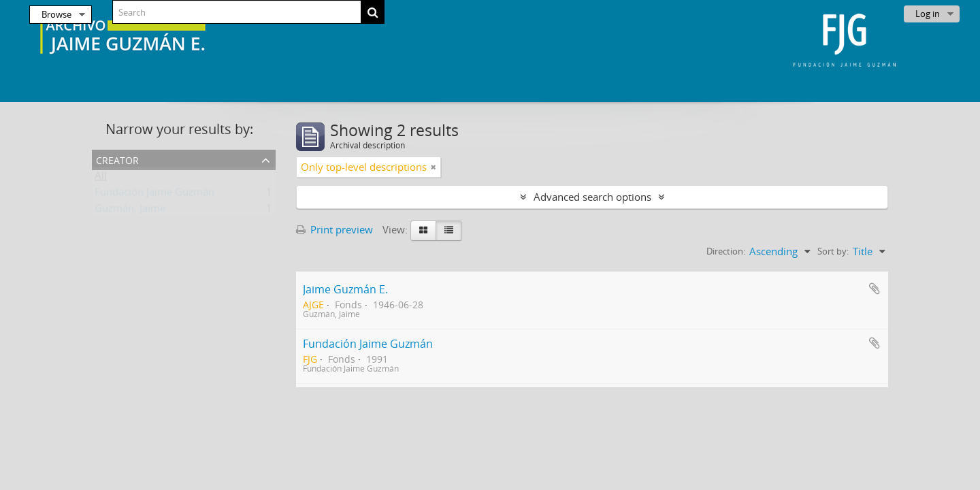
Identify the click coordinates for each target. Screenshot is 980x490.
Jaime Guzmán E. (345, 289)
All (101, 178)
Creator (117, 159)
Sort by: (833, 251)
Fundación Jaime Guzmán (154, 195)
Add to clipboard (875, 289)
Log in (928, 14)
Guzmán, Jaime (130, 211)
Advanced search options (592, 197)
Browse (56, 14)
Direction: (726, 251)
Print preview (334, 229)
